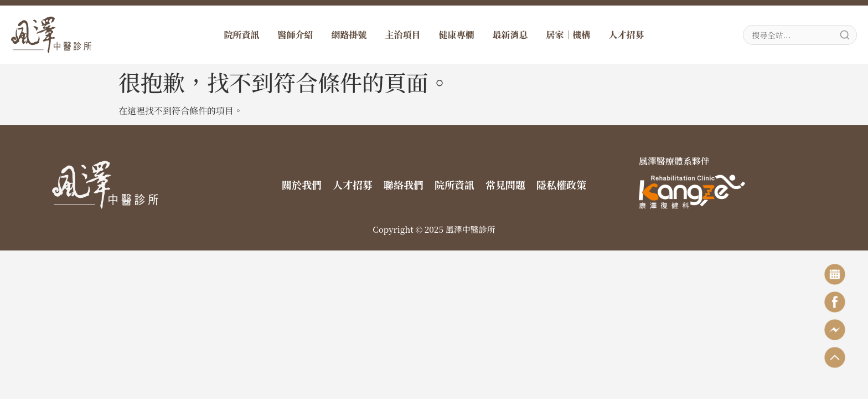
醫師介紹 (295, 35)
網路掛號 (349, 35)
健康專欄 (457, 35)
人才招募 (627, 35)
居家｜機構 (569, 35)
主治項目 (402, 35)
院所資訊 (241, 35)
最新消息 (510, 35)
